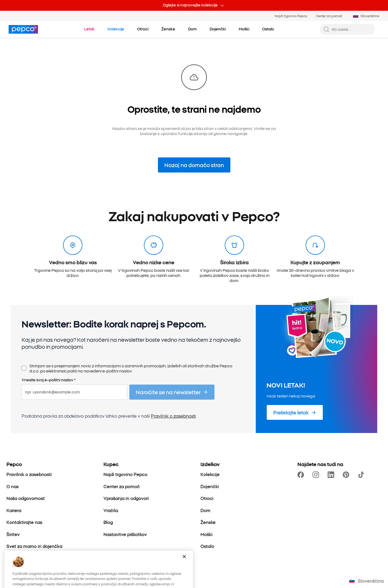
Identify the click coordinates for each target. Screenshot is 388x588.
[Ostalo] (207, 546)
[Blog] (108, 522)
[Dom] (205, 510)
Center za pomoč (329, 16)
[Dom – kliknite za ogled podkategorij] (192, 29)
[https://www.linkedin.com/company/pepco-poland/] (332, 475)
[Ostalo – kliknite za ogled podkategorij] (268, 29)
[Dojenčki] (210, 486)
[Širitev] (13, 534)
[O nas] (13, 486)
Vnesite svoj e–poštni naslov (49, 380)
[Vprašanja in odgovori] (126, 498)
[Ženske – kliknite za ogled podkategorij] (168, 29)
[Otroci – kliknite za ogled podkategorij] (143, 29)
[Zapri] (184, 569)
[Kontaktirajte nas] (24, 522)
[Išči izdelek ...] (352, 29)
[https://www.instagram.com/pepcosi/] (317, 475)
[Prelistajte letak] (295, 412)
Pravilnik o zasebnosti (173, 416)
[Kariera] (14, 510)
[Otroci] (207, 498)
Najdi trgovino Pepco (291, 16)
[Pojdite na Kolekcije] (116, 29)
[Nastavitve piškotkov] (125, 534)
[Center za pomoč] (122, 486)
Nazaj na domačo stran (194, 165)
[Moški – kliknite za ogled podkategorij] (244, 29)
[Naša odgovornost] (26, 498)
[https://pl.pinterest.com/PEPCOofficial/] (347, 475)
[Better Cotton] (21, 558)
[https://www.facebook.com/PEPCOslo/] (302, 475)
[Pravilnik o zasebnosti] (29, 474)
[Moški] (207, 534)
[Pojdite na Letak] (89, 29)
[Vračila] (111, 510)
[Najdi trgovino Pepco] (125, 474)
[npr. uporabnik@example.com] (74, 392)
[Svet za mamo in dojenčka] (34, 546)
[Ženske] (208, 522)
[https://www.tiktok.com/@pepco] (362, 475)
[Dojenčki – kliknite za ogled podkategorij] (218, 29)
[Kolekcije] (210, 474)
